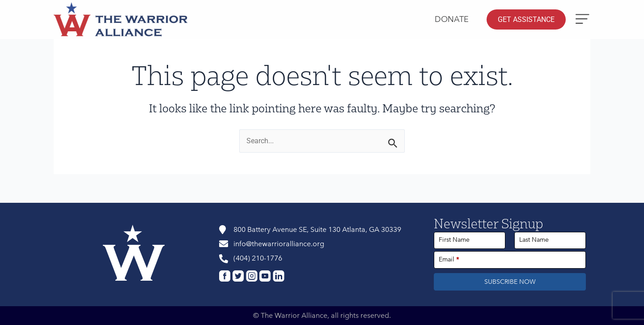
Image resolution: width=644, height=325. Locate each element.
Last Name (534, 240)
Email (449, 259)
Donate (452, 19)
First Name (454, 240)
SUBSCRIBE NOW (510, 282)
